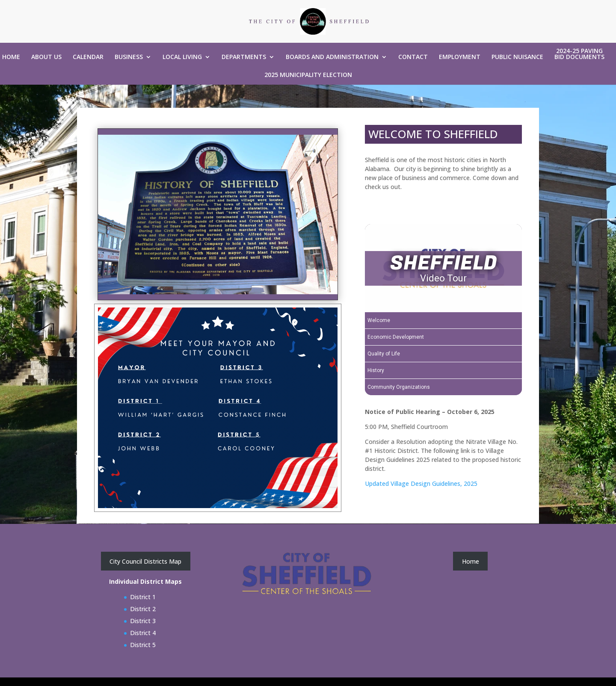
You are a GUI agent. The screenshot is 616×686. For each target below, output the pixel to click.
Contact (413, 57)
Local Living (182, 57)
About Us (46, 57)
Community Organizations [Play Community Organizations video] (399, 387)
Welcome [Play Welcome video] (379, 320)
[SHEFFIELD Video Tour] (443, 268)
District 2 (143, 609)
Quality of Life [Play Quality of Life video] (384, 354)
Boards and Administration (332, 57)
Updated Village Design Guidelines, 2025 (421, 483)
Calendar (88, 57)
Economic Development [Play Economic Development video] (396, 337)
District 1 (143, 597)
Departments (244, 57)
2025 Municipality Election (308, 75)
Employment (460, 57)
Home (11, 57)
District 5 (143, 645)
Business (129, 57)
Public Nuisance (517, 57)
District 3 (143, 621)
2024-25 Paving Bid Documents (579, 54)
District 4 (143, 633)
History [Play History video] (376, 370)
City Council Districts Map (145, 561)
